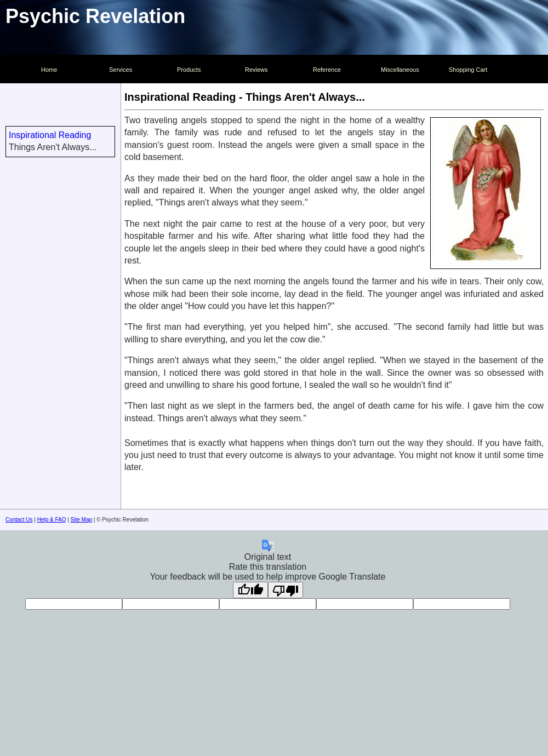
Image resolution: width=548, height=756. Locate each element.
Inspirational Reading (50, 135)
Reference (327, 70)
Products (189, 70)
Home (49, 70)
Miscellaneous (400, 70)
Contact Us (19, 520)
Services (121, 70)
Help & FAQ (52, 520)
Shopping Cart (468, 70)
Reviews (256, 70)
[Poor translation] (286, 590)
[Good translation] (250, 590)
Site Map (81, 520)
